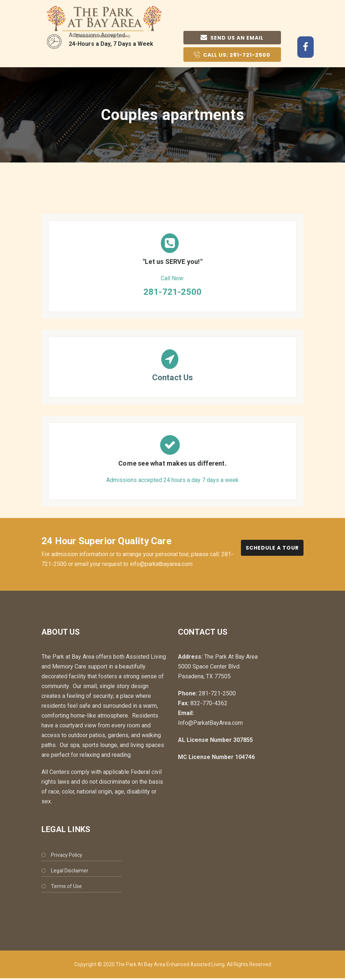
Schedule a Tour (272, 548)
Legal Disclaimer (70, 871)
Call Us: (232, 54)
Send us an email (232, 38)
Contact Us (173, 377)
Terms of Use (66, 886)
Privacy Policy (67, 855)
